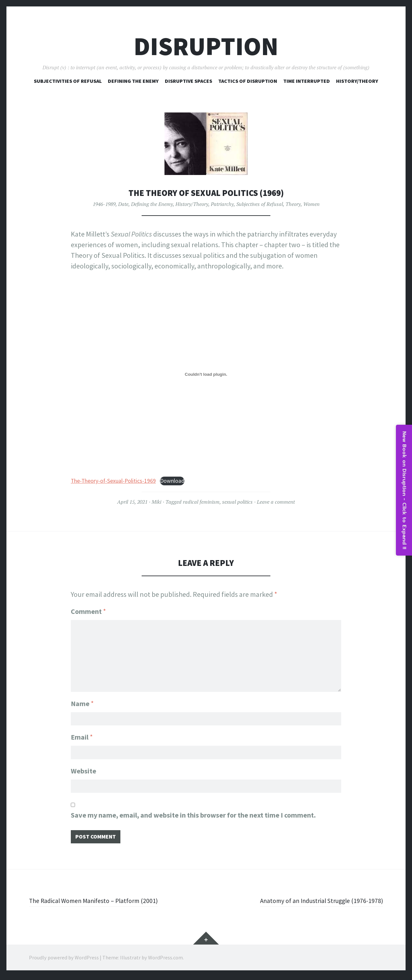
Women (311, 204)
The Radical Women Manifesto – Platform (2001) (101, 904)
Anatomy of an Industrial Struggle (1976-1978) (314, 904)
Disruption (206, 46)
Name (82, 701)
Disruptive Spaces (188, 81)
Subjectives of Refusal (260, 204)
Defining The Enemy (133, 81)
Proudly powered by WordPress (64, 961)
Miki (156, 502)
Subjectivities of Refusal (68, 81)
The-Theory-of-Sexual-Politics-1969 (113, 481)
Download (172, 481)
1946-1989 (104, 204)
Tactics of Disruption (248, 81)
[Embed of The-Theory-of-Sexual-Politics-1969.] (206, 374)
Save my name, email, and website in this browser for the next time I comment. (193, 817)
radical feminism (201, 502)
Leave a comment (276, 502)
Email (82, 736)
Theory (293, 204)
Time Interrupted (307, 81)
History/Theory (357, 81)
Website (84, 771)
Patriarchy (222, 204)
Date (123, 204)
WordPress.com (165, 961)
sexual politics (237, 502)
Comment (88, 611)
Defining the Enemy (152, 204)
